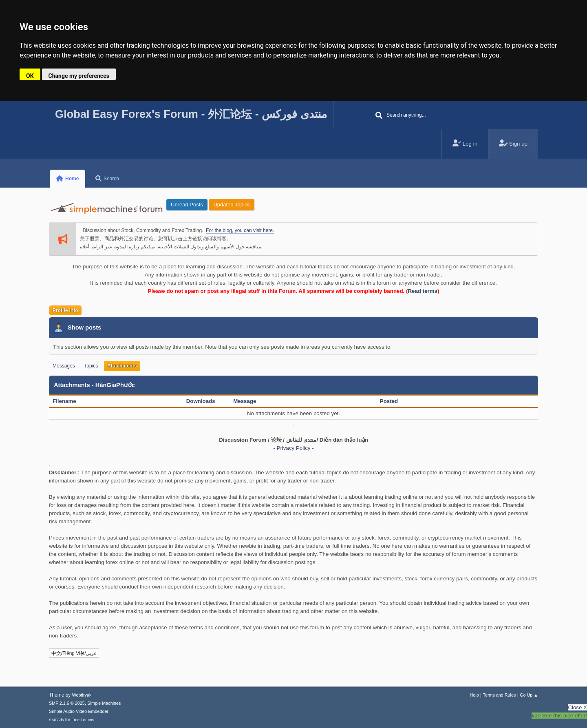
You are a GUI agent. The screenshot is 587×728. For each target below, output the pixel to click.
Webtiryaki (82, 695)
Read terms (423, 291)
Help (474, 695)
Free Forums (83, 720)
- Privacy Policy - (293, 448)
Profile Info (65, 310)
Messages (64, 366)
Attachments (122, 366)
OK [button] (30, 76)
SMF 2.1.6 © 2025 (67, 703)
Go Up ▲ (529, 695)
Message (245, 401)
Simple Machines (104, 703)
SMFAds (56, 720)
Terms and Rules (500, 695)
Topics (91, 366)
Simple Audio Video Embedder (79, 711)
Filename (69, 401)
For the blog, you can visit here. (240, 230)
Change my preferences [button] (79, 76)
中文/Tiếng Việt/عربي (74, 653)
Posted (389, 401)
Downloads (201, 401)
